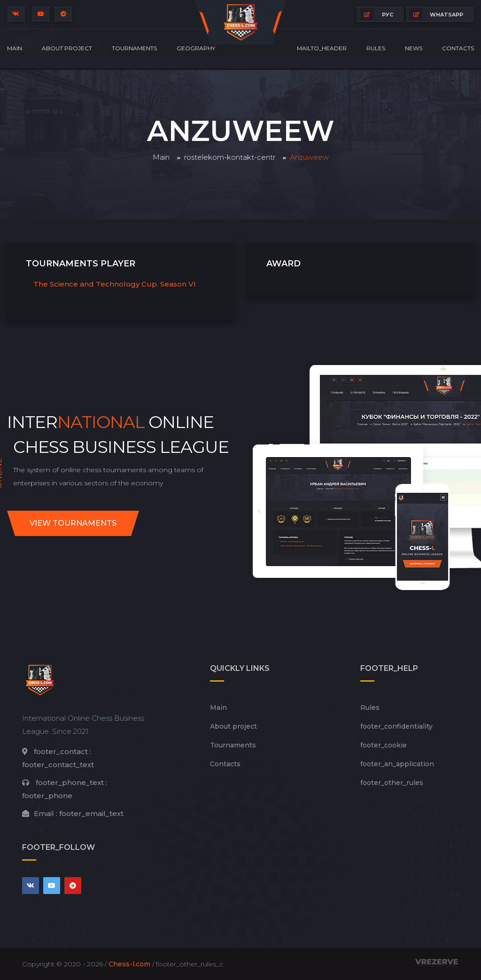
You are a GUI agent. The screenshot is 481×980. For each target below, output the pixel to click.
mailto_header (322, 48)
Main (15, 48)
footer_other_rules (392, 783)
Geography (196, 48)
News (414, 48)
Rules (376, 48)
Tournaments (134, 48)
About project (67, 48)
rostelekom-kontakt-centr (230, 157)
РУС (376, 14)
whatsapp (436, 14)
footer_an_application (397, 764)
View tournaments (73, 523)
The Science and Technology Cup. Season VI (115, 284)
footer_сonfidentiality (396, 726)
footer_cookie (384, 745)
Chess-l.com (129, 964)
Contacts (458, 48)
